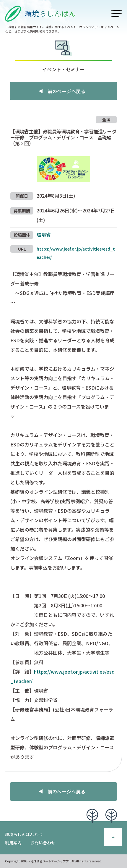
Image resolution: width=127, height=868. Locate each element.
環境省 (44, 235)
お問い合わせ (43, 843)
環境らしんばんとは (24, 834)
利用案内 (13, 843)
